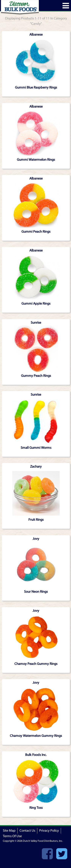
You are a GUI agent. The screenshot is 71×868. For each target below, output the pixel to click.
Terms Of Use (12, 836)
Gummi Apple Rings (36, 304)
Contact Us (27, 831)
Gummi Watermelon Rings (36, 160)
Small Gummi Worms (36, 448)
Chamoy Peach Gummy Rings (36, 664)
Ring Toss (36, 808)
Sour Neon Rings (36, 592)
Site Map (9, 831)
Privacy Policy (49, 831)
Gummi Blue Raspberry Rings (36, 87)
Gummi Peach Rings (36, 232)
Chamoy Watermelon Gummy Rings (36, 736)
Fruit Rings (36, 520)
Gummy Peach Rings (36, 376)
